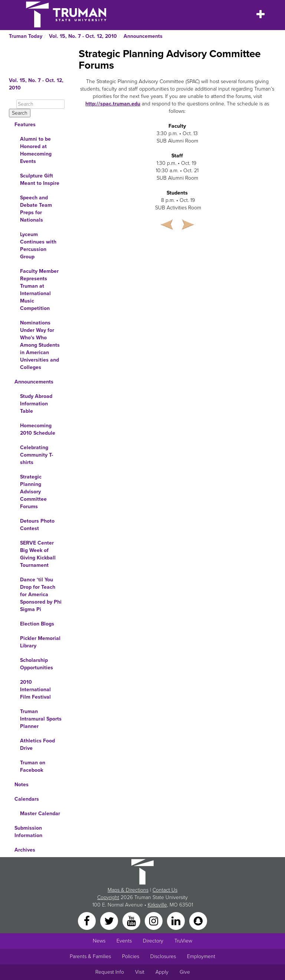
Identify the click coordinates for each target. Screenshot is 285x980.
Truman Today (26, 36)
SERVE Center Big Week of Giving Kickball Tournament (38, 554)
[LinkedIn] (177, 920)
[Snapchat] (198, 920)
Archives (25, 850)
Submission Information (28, 832)
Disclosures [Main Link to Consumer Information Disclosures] (163, 956)
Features (25, 125)
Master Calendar (40, 814)
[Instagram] (154, 920)
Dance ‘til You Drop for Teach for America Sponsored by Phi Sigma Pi (41, 594)
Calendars (27, 799)
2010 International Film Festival (35, 690)
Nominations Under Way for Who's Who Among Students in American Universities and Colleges (40, 345)
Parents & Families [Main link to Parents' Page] (90, 956)
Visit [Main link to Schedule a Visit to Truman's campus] (140, 972)
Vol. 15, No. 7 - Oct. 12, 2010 (83, 36)
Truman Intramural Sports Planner (41, 719)
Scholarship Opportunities (37, 664)
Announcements (143, 36)
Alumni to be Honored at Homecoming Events (36, 150)
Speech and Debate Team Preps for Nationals (36, 209)
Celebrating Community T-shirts (37, 455)
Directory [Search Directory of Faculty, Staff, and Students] (153, 941)
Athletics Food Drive (37, 744)
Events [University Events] (124, 941)
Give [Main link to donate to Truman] (185, 972)
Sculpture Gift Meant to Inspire (40, 179)
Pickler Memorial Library (40, 642)
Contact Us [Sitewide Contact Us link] (165, 890)
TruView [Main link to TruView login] (183, 941)
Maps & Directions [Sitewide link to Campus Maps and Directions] (128, 890)
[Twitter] (110, 920)
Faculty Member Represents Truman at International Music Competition (39, 290)
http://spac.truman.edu (113, 104)
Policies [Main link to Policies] (131, 956)
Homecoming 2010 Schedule (38, 429)
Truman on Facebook (33, 766)
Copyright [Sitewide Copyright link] (108, 897)
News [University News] (99, 941)
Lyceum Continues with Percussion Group (38, 246)
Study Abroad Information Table (36, 404)
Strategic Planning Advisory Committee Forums (33, 492)
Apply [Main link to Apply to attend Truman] (162, 972)
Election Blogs (37, 624)
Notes (22, 785)
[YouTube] (132, 920)
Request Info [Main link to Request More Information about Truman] (110, 972)
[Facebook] (88, 920)
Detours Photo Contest (37, 525)
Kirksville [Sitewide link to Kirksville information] (157, 905)
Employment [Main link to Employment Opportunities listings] (201, 956)
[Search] (40, 104)
